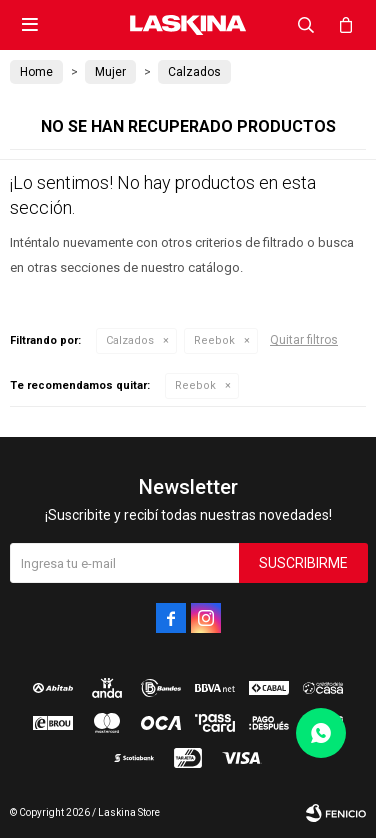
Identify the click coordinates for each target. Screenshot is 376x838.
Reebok (214, 340)
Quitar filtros (304, 340)
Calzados (130, 340)
